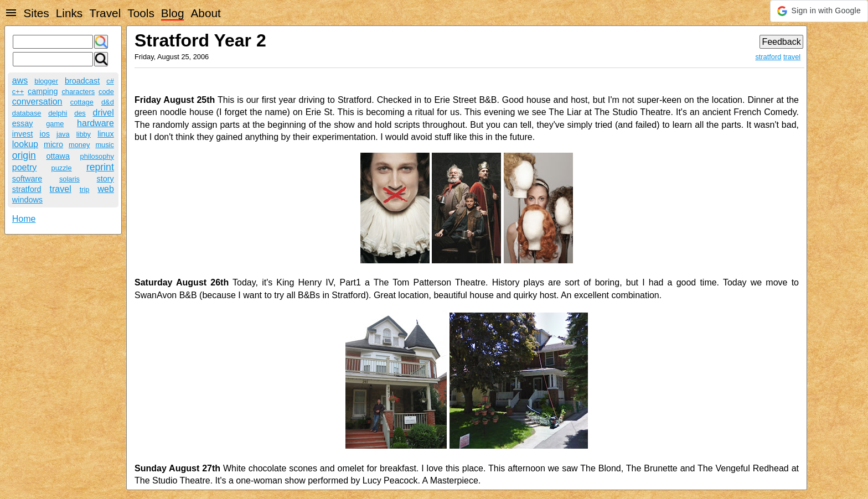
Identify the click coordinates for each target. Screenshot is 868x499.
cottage (82, 102)
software (27, 179)
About (205, 13)
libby (84, 134)
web (105, 189)
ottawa (58, 156)
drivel (104, 113)
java (63, 134)
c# (110, 81)
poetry (24, 167)
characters (78, 92)
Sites (36, 13)
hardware (95, 123)
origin (24, 155)
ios (45, 134)
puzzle (62, 168)
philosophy (97, 156)
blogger (46, 81)
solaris (69, 179)
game (55, 124)
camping (43, 91)
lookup (25, 144)
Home (24, 219)
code (106, 92)
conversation (37, 102)
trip (85, 189)
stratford (27, 189)
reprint (100, 167)
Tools (141, 13)
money (79, 145)
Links (69, 13)
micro (53, 144)
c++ (18, 92)
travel (61, 189)
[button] (819, 11)
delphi (58, 113)
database (27, 113)
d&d (108, 102)
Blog (173, 13)
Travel (105, 13)
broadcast (82, 81)
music (104, 145)
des (80, 113)
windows (27, 200)
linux (106, 134)
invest (23, 134)
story (105, 179)
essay (23, 123)
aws (20, 80)
